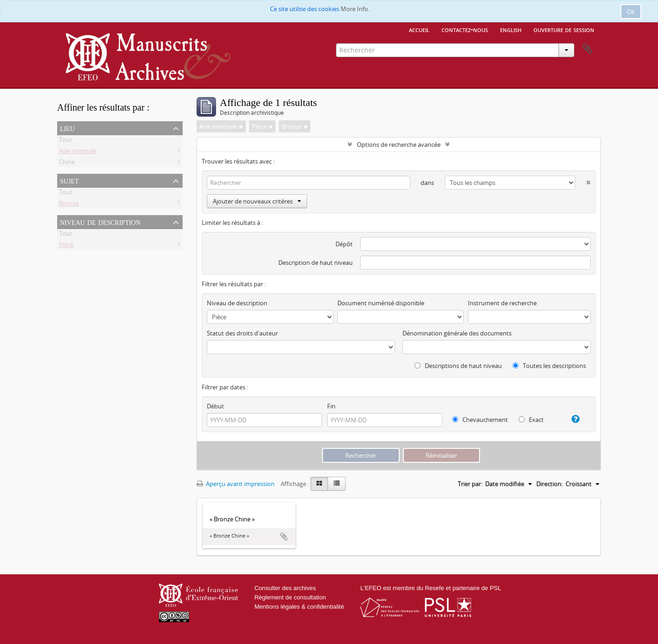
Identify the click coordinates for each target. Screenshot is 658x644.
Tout (66, 141)
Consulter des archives (285, 588)
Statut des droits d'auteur (242, 333)
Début (215, 406)
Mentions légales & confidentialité (299, 607)
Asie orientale (78, 152)
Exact (531, 420)
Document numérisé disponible (381, 303)
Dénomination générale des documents (457, 333)
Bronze (69, 205)
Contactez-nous (465, 29)
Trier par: (470, 484)
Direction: (549, 484)
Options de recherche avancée (399, 145)
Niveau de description (100, 222)
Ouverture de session (564, 29)
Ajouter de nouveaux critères (257, 201)
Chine (67, 164)
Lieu (67, 128)
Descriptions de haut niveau (458, 366)
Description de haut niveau (316, 263)
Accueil (419, 29)
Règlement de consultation (290, 597)
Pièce (66, 246)
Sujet (69, 180)
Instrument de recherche (502, 303)
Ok (631, 12)
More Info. (355, 9)
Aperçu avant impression (236, 484)
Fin (331, 406)
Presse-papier (587, 49)
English (511, 29)
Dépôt (344, 244)
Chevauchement (480, 420)
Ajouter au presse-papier (284, 537)
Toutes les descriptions (549, 366)
